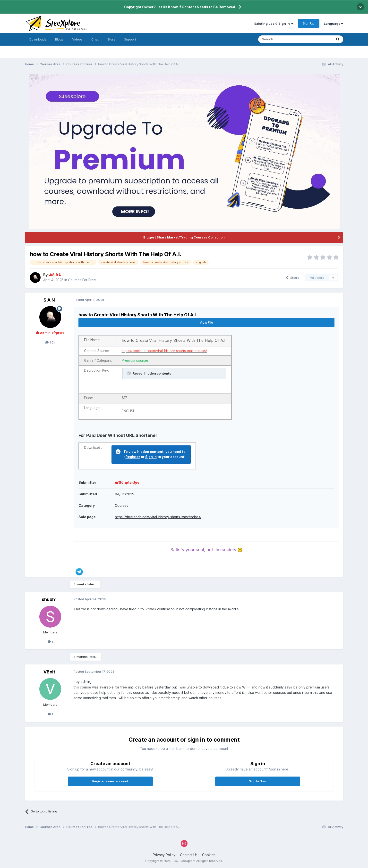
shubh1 (49, 599)
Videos (77, 39)
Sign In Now (258, 781)
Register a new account (110, 781)
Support (130, 39)
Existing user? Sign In (274, 24)
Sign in (151, 457)
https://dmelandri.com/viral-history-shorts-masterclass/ (158, 517)
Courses (122, 505)
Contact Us (189, 855)
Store (111, 39)
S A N (49, 300)
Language (334, 24)
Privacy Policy (164, 855)
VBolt (49, 672)
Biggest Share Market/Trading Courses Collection (184, 237)
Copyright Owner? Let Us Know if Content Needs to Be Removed (180, 7)
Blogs (59, 39)
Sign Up (309, 23)
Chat (95, 39)
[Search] (283, 39)
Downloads (38, 39)
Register (133, 457)
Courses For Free (82, 280)
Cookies (209, 855)
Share (292, 278)
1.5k (50, 342)
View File (206, 322)
